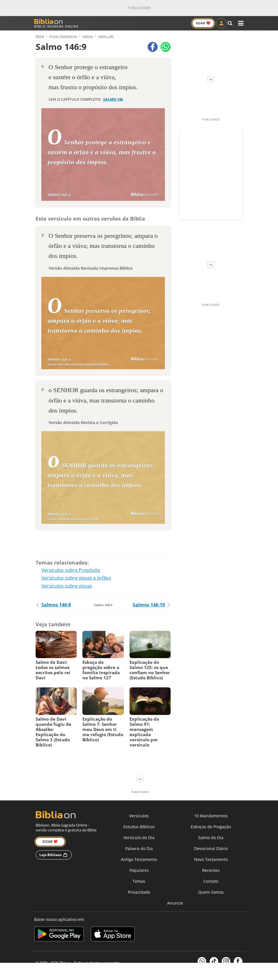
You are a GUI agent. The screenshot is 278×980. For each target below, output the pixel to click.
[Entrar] (221, 23)
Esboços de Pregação (211, 828)
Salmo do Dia (211, 839)
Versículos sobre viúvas (67, 587)
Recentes (211, 872)
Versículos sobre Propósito (71, 571)
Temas (139, 883)
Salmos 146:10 (152, 606)
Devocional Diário (211, 850)
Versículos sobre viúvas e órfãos (76, 579)
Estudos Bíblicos (139, 828)
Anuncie (175, 904)
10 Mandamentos (211, 817)
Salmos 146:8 (53, 606)
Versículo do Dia (139, 839)
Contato (211, 883)
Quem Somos (211, 894)
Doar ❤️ (50, 843)
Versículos (139, 817)
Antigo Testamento (139, 861)
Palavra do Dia (139, 850)
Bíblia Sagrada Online (56, 23)
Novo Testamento (211, 861)
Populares (139, 872)
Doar (203, 23)
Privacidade (139, 894)
